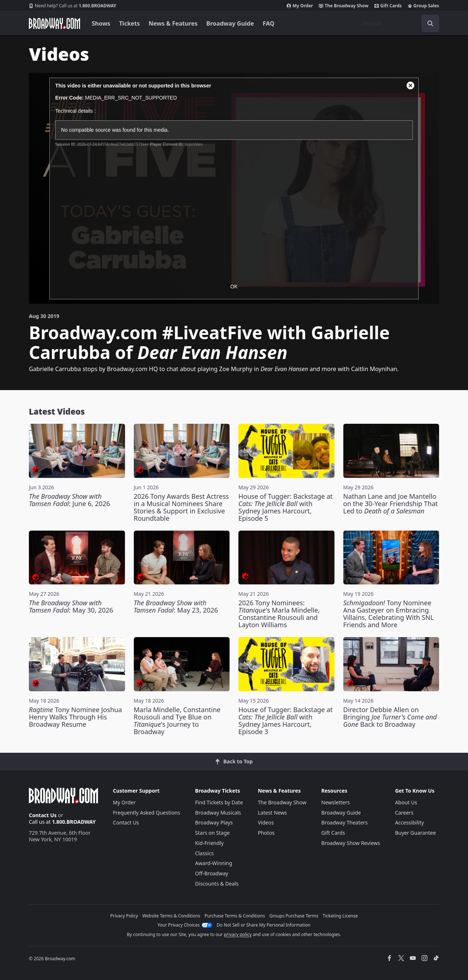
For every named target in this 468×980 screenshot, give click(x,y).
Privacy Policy (124, 916)
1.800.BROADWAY (73, 6)
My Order (300, 6)
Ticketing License (340, 916)
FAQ (269, 23)
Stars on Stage (213, 833)
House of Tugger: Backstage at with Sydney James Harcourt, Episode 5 (286, 507)
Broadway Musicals (218, 813)
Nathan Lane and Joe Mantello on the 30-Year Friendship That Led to (391, 504)
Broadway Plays (214, 822)
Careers (404, 813)
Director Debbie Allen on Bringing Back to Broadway (390, 717)
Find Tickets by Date (219, 802)
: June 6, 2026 (69, 500)
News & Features (173, 23)
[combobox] (397, 23)
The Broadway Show (344, 6)
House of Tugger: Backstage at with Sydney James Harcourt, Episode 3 (286, 721)
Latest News (272, 813)
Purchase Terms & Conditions (235, 916)
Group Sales (423, 6)
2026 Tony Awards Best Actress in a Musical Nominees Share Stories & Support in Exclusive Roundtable (181, 507)
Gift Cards (388, 6)
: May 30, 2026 (71, 606)
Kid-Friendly (210, 843)
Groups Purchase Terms (294, 916)
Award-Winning (214, 863)
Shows (101, 23)
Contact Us (43, 815)
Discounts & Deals (217, 884)
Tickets (130, 23)
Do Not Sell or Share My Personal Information (264, 925)
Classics (205, 853)
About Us (406, 802)
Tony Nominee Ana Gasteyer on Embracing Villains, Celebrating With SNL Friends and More (389, 614)
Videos (266, 822)
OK (234, 287)
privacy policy (238, 934)
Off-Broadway (212, 873)
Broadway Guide (230, 23)
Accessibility (409, 822)
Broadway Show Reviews (351, 843)
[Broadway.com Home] (54, 23)
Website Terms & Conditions (171, 916)
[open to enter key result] (430, 23)
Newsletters (336, 802)
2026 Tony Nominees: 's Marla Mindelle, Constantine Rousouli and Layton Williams (279, 614)
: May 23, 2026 (176, 606)
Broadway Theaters (345, 822)
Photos (266, 833)
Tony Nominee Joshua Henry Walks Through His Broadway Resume (76, 717)
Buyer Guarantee (415, 833)
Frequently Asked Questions (147, 813)
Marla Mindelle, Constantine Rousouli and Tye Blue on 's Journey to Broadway (177, 721)
